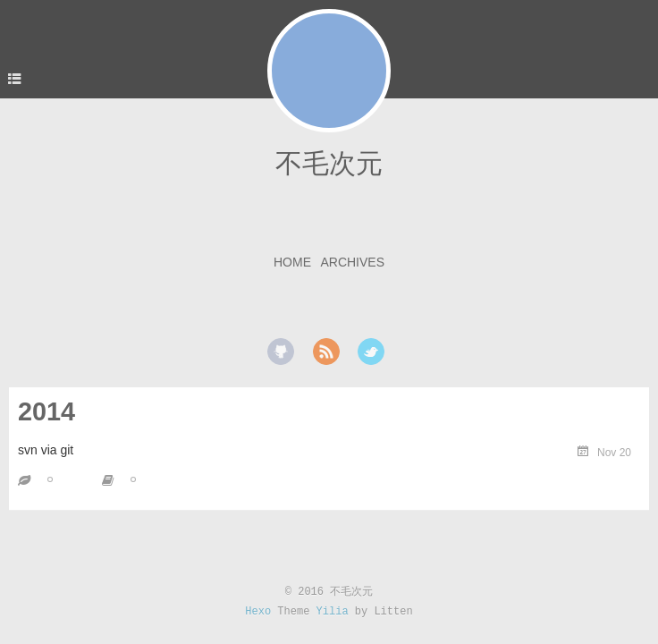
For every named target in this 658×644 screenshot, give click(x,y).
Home (292, 262)
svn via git (46, 450)
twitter (371, 352)
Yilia (333, 612)
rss (326, 352)
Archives (352, 262)
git (147, 479)
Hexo (258, 612)
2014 (46, 411)
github (281, 352)
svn (63, 479)
